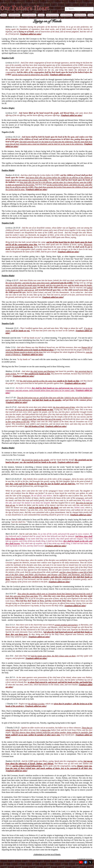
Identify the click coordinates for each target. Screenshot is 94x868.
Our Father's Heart (25, 8)
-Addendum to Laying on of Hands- (47, 854)
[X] (90, 862)
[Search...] (79, 9)
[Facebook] (86, 862)
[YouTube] (81, 862)
